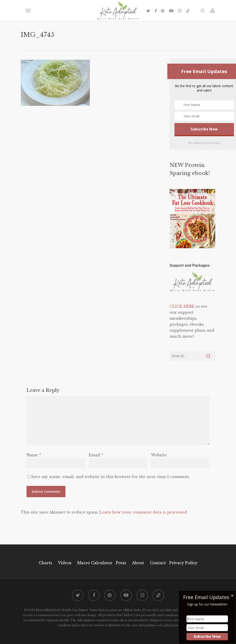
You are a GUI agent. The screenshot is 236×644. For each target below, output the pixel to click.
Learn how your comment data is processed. (144, 512)
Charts (45, 563)
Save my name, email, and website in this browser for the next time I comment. (111, 477)
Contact (158, 563)
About (138, 563)
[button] (28, 11)
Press (121, 563)
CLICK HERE (182, 306)
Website (159, 455)
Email (96, 455)
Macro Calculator (95, 563)
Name (34, 455)
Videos (65, 563)
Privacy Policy (183, 563)
